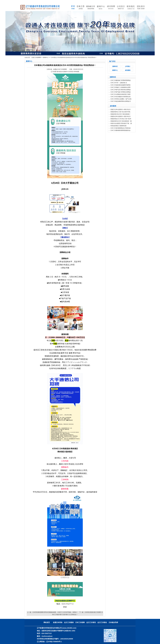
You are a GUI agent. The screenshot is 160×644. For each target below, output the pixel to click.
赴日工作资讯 (91, 622)
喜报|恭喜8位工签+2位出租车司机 (120, 112)
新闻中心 (46, 57)
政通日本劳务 (58, 622)
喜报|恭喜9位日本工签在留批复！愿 (121, 121)
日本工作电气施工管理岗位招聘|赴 (121, 92)
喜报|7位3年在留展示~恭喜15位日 (120, 109)
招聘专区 (115, 66)
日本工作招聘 (80, 622)
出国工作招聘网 (36, 57)
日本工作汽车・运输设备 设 (119, 83)
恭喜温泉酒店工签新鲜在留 (118, 126)
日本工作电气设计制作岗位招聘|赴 (121, 90)
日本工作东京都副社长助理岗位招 (120, 97)
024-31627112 (68, 604)
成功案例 (128, 70)
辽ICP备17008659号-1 (54, 642)
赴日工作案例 (69, 622)
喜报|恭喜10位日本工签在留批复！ (121, 114)
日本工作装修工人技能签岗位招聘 (120, 87)
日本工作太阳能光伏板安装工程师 (120, 94)
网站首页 (47, 622)
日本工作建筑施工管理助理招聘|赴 (121, 80)
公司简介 (128, 66)
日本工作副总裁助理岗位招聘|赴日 (121, 101)
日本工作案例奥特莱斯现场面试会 (120, 130)
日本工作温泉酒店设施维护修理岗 (120, 85)
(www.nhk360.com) (69, 628)
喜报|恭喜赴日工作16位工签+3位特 (121, 119)
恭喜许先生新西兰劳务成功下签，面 (121, 123)
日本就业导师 (113, 622)
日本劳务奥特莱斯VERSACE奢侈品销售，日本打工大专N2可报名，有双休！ (55, 612)
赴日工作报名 (102, 622)
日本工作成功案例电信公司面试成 (120, 128)
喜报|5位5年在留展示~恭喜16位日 (120, 116)
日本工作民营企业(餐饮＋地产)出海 (121, 99)
